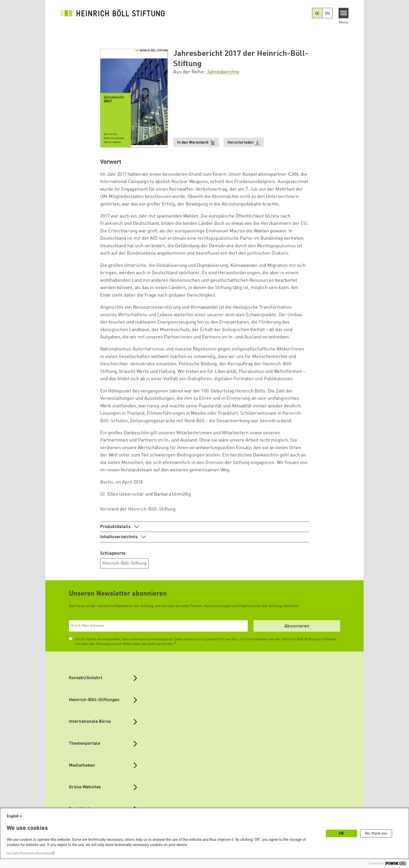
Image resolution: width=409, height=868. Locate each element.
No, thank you (376, 833)
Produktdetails (116, 527)
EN (327, 14)
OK (342, 833)
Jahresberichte (223, 72)
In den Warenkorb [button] (196, 143)
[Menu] (344, 13)
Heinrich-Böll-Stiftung (124, 563)
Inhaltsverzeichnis (119, 537)
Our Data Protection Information (29, 853)
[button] (244, 142)
